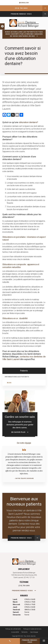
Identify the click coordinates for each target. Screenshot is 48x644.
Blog (9, 383)
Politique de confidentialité (13, 629)
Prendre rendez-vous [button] (21, 14)
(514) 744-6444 (21, 8)
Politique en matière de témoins (32, 629)
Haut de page (34, 632)
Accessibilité (15, 632)
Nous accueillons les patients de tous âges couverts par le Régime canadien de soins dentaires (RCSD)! (24, 34)
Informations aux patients (17, 377)
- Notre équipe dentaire (24, 478)
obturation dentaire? (28, 122)
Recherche (24, 632)
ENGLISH (24, 3)
